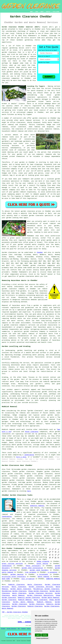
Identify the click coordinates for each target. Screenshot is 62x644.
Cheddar (40, 252)
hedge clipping (43, 561)
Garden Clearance (9, 600)
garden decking (17, 574)
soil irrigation (28, 579)
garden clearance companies (43, 265)
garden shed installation (32, 568)
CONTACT (48, 12)
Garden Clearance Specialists (40, 595)
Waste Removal (18, 595)
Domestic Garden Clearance (29, 598)
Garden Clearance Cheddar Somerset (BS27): (21, 27)
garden (4, 29)
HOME (31, 12)
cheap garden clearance (36, 530)
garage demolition (19, 536)
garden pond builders (39, 570)
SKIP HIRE (6, 579)
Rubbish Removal (25, 600)
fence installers (33, 566)
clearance (22, 150)
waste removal (43, 577)
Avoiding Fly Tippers (36, 86)
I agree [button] (38, 635)
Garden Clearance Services (41, 587)
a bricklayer (43, 574)
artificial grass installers (14, 577)
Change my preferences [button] (42, 638)
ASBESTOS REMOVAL (53, 579)
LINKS (36, 12)
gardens (10, 72)
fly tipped (27, 114)
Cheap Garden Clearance (38, 591)
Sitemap (3, 629)
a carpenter (53, 572)
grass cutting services (12, 564)
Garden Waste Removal (50, 598)
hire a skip (21, 457)
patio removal (8, 572)
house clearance (32, 432)
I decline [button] (45, 635)
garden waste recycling (13, 521)
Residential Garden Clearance (46, 589)
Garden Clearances (52, 606)
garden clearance (40, 118)
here (29, 491)
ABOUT (42, 12)
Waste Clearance (35, 585)
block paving (42, 564)
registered (37, 106)
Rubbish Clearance (16, 585)
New (19, 629)
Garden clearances (9, 252)
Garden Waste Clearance (21, 589)
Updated (23, 629)
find (8, 469)
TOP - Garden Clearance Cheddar (15, 612)
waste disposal (37, 91)
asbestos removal (37, 506)
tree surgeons (30, 572)
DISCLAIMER (56, 12)
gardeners (6, 141)
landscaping (29, 455)
